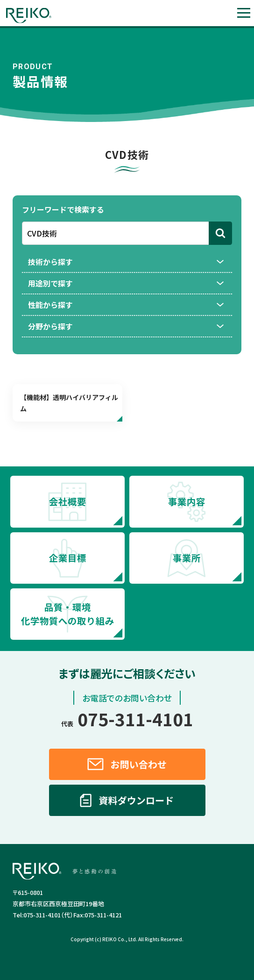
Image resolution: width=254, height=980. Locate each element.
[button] (243, 13)
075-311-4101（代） (43, 915)
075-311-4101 (127, 719)
